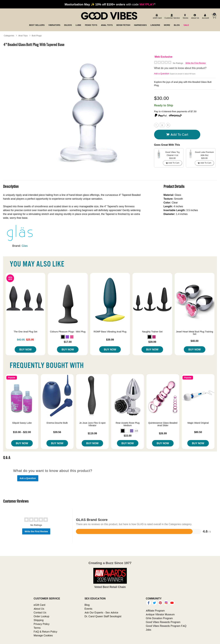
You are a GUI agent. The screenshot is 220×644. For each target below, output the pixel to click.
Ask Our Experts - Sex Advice (101, 612)
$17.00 (68, 342)
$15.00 (128, 436)
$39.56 (57, 432)
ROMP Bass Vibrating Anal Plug (110, 332)
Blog (87, 605)
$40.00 (195, 341)
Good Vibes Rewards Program (163, 622)
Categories (9, 36)
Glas (25, 246)
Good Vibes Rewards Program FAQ (166, 626)
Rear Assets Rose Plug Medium (128, 424)
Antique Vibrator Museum (160, 614)
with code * (110, 4)
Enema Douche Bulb (57, 423)
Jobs (149, 630)
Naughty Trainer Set (152, 332)
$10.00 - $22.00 (22, 432)
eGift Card (39, 605)
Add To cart (177, 135)
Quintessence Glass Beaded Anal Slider (163, 424)
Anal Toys (23, 36)
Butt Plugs (37, 36)
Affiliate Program (155, 611)
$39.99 (110, 340)
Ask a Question (162, 74)
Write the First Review (196, 63)
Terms (37, 628)
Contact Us (40, 612)
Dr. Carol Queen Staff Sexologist (103, 616)
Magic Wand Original (198, 423)
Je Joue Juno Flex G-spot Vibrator (92, 424)
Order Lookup (41, 616)
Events (88, 609)
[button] (63, 337)
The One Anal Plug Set (26, 332)
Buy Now (25, 349)
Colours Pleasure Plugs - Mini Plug (68, 332)
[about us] (195, 17)
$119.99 (92, 433)
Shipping (39, 620)
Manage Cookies (43, 635)
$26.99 (163, 433)
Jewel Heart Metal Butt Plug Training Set (195, 333)
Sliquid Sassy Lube (22, 423)
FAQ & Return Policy (45, 632)
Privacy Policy (42, 624)
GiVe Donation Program (159, 618)
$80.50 (198, 432)
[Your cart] (214, 16)
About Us (39, 609)
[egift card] (157, 17)
